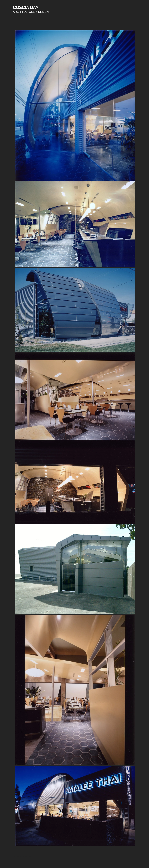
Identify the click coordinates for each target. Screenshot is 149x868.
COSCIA (21, 7)
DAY (34, 7)
